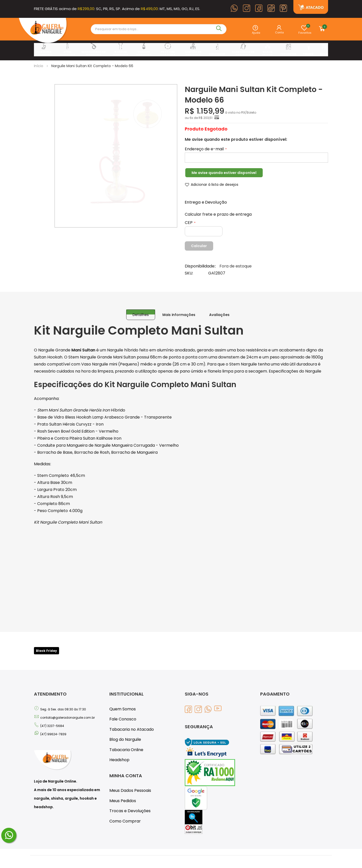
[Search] (220, 29)
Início (38, 66)
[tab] (143, 310)
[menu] (181, 50)
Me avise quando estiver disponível (221, 173)
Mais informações (179, 310)
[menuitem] (44, 50)
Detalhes (143, 310)
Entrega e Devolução (203, 202)
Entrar (281, 31)
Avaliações (216, 310)
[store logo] (43, 31)
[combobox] (153, 29)
